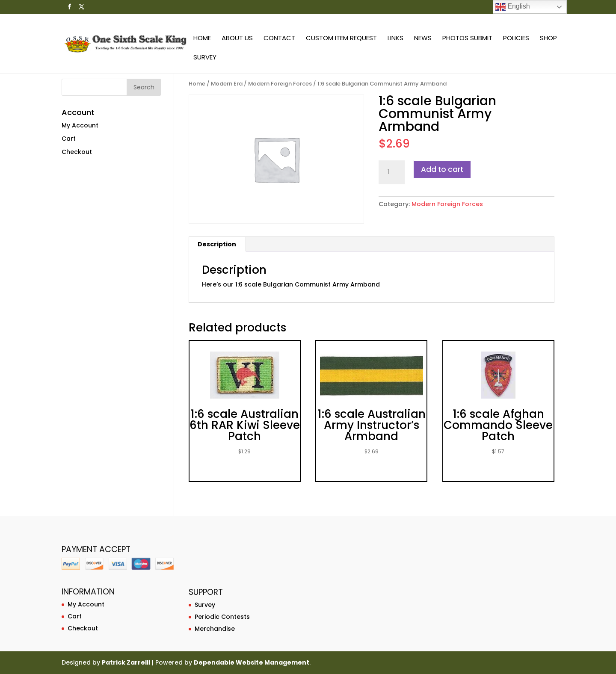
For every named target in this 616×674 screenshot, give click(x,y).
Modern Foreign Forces (280, 84)
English (513, 7)
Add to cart (442, 169)
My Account (80, 125)
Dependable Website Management (252, 662)
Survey (205, 58)
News (423, 39)
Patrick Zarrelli (126, 662)
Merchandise (215, 629)
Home (202, 39)
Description (217, 244)
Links (395, 39)
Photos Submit (467, 39)
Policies (516, 39)
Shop (548, 39)
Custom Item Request (341, 39)
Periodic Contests (222, 617)
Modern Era (227, 84)
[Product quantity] (391, 172)
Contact (279, 39)
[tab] (217, 244)
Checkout (77, 152)
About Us (237, 39)
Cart (69, 139)
